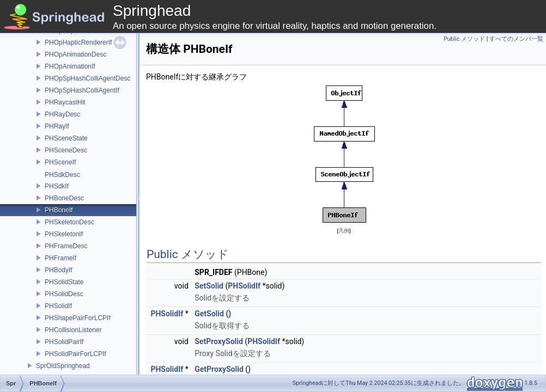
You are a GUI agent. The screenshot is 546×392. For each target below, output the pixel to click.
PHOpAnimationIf (70, 66)
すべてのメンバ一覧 (516, 39)
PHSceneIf (60, 162)
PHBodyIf (59, 270)
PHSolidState (64, 282)
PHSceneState (66, 138)
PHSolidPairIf (64, 342)
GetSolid (209, 314)
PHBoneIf (59, 210)
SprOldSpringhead (63, 366)
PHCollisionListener (73, 330)
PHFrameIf (60, 258)
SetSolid (209, 286)
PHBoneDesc (64, 198)
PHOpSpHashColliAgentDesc (87, 78)
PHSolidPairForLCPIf (75, 354)
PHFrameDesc (66, 246)
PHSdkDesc (62, 175)
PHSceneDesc (66, 150)
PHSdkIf (57, 186)
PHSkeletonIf (64, 234)
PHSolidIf (58, 306)
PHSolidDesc (64, 294)
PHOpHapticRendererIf (78, 42)
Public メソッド (464, 39)
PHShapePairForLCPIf (78, 318)
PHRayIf (57, 126)
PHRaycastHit (65, 102)
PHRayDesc (62, 114)
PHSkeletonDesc (69, 222)
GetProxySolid (219, 369)
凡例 (344, 231)
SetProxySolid (219, 341)
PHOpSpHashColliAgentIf (82, 90)
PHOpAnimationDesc (75, 54)
